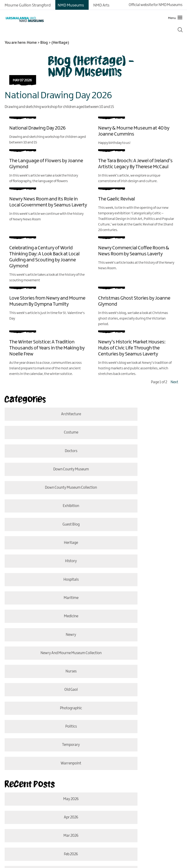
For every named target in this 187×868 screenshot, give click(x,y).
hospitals (140, 495)
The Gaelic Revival (117, 199)
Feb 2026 (140, 653)
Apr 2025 (140, 734)
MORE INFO (37, 832)
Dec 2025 (140, 673)
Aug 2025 (47, 714)
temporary (47, 596)
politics (140, 575)
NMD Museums (71, 5)
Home (32, 43)
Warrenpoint (140, 596)
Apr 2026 (140, 633)
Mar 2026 (47, 653)
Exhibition (140, 455)
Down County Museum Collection (47, 455)
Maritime (47, 515)
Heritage (140, 475)
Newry (47, 535)
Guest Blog (47, 475)
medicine (140, 515)
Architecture (47, 414)
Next (174, 382)
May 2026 (47, 633)
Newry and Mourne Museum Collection (140, 535)
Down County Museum (140, 434)
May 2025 (47, 734)
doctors (47, 434)
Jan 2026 (47, 673)
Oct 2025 (140, 694)
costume (140, 414)
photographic (47, 575)
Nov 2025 (47, 694)
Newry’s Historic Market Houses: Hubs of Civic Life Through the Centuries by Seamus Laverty (132, 348)
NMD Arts (101, 5)
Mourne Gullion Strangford (28, 5)
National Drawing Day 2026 (58, 96)
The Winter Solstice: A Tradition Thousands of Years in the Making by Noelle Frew (47, 348)
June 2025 (140, 714)
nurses (47, 555)
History (47, 495)
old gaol (140, 555)
